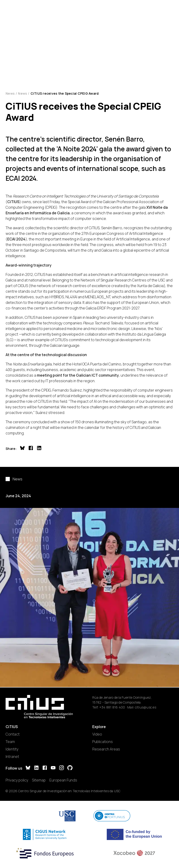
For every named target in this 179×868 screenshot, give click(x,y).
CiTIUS (13, 202)
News (10, 93)
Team (10, 742)
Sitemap (39, 780)
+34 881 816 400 (112, 707)
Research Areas (106, 749)
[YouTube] (53, 768)
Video (97, 734)
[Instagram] (62, 768)
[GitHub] (70, 768)
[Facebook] (45, 768)
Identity (12, 749)
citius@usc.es (146, 707)
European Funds (63, 780)
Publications (103, 742)
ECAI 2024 (16, 239)
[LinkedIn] (36, 768)
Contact (13, 734)
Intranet (12, 757)
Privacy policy (17, 780)
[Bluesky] (28, 768)
